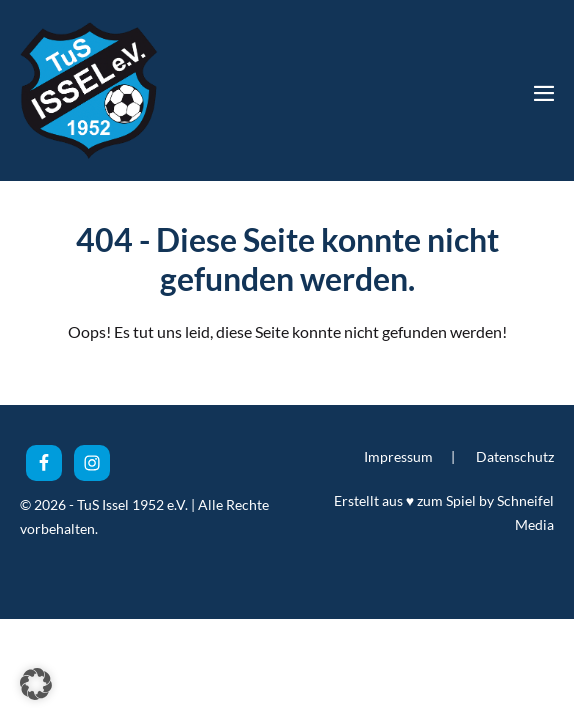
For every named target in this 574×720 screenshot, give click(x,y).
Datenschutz (515, 456)
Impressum (398, 456)
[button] (36, 684)
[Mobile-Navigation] (544, 93)
